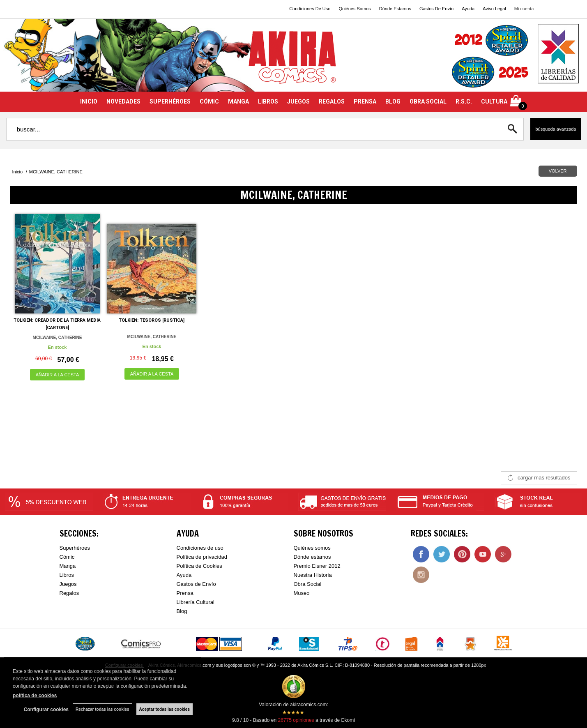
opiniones (296, 720)
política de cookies (35, 696)
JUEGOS (298, 101)
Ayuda (468, 9)
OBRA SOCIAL (428, 101)
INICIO (89, 101)
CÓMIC (209, 101)
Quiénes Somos (355, 9)
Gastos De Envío (436, 9)
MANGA (238, 101)
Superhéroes (75, 548)
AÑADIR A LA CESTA (58, 375)
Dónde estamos (312, 557)
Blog (182, 611)
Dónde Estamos (395, 9)
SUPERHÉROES (170, 101)
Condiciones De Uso (310, 9)
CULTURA (494, 101)
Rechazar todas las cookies (102, 709)
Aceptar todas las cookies (165, 709)
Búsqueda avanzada (556, 129)
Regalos (69, 593)
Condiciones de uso (200, 548)
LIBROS (268, 101)
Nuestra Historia (313, 575)
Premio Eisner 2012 (317, 566)
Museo (302, 593)
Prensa (185, 593)
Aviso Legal (494, 9)
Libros (67, 575)
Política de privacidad (202, 557)
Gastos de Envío (196, 584)
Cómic (67, 557)
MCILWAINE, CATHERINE (58, 338)
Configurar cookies (46, 710)
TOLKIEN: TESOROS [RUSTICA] (152, 320)
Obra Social (308, 584)
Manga (68, 566)
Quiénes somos (312, 548)
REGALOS (332, 101)
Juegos (68, 584)
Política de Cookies (199, 566)
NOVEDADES (123, 101)
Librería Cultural (196, 602)
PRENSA (365, 101)
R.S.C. (464, 101)
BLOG (393, 101)
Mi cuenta (524, 9)
